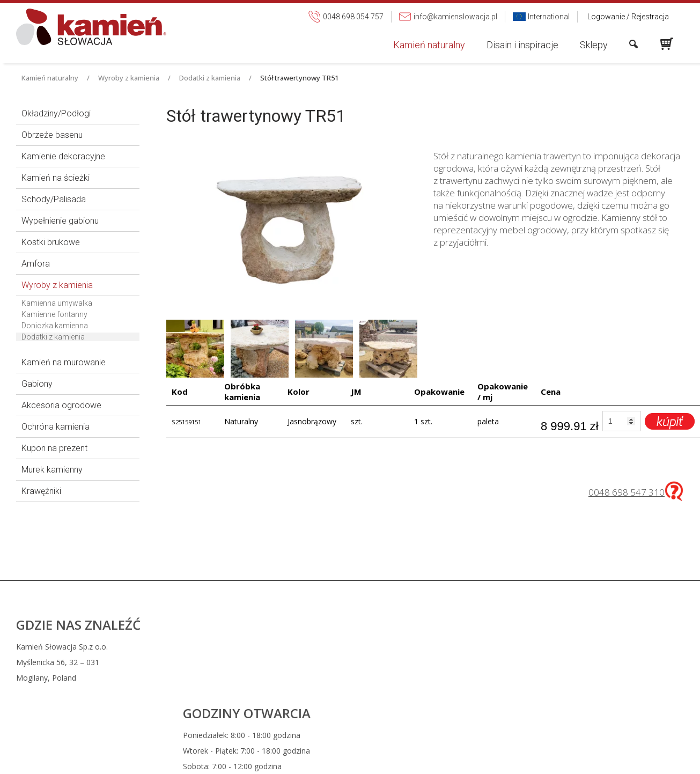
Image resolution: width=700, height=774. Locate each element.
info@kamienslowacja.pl (425, 662)
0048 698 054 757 (420, 647)
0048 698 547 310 (627, 492)
